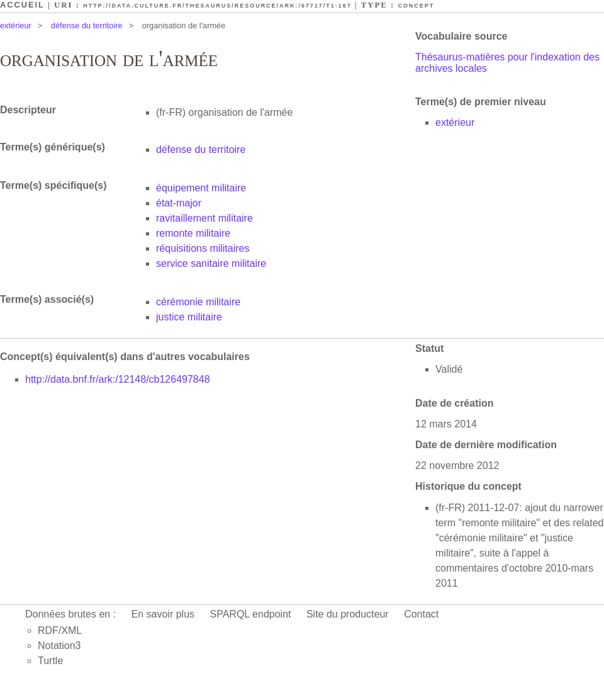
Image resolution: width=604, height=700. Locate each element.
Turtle (50, 661)
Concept (416, 6)
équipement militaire (201, 188)
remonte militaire (193, 233)
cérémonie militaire (198, 302)
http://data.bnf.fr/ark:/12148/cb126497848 (118, 379)
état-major (179, 203)
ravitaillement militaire (204, 218)
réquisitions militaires (203, 248)
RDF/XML (60, 630)
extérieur (16, 25)
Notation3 (59, 646)
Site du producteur (348, 614)
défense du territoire (87, 25)
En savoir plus (163, 614)
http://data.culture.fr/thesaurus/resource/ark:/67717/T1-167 (217, 6)
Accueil (22, 5)
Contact (421, 614)
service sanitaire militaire (211, 263)
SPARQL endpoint (251, 614)
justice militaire (189, 317)
